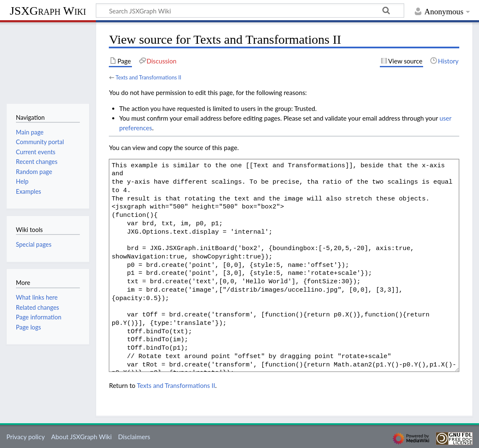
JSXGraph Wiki (48, 11)
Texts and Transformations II (148, 77)
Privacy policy (25, 437)
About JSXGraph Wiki (82, 437)
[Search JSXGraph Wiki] (250, 11)
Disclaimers (134, 437)
